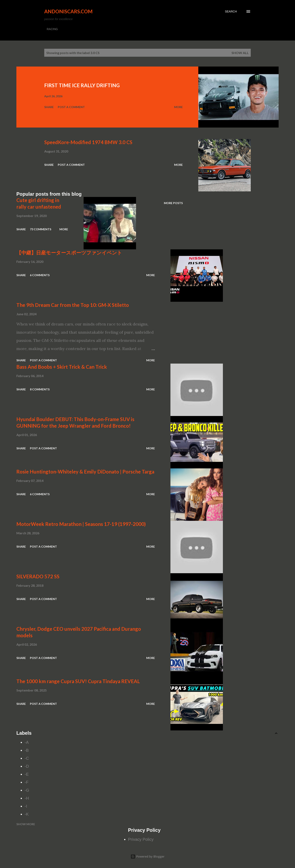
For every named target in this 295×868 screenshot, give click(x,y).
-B (27, 750)
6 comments (40, 275)
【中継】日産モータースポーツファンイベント (69, 253)
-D (27, 766)
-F (27, 782)
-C (27, 758)
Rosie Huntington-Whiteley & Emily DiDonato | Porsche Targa (85, 472)
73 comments (41, 229)
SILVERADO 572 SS (38, 576)
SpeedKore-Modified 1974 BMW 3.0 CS (88, 142)
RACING (52, 29)
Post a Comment (71, 107)
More (178, 107)
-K (27, 814)
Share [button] (49, 107)
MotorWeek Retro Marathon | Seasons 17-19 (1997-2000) (81, 524)
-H (27, 798)
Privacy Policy (141, 839)
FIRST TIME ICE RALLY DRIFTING (82, 85)
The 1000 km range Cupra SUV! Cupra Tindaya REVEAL (78, 681)
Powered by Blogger (147, 856)
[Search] (231, 11)
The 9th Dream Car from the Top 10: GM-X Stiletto (73, 305)
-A (27, 742)
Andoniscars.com (68, 11)
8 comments (40, 389)
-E (27, 774)
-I (26, 806)
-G (27, 790)
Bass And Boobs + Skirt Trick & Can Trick (62, 367)
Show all (240, 53)
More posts (173, 203)
